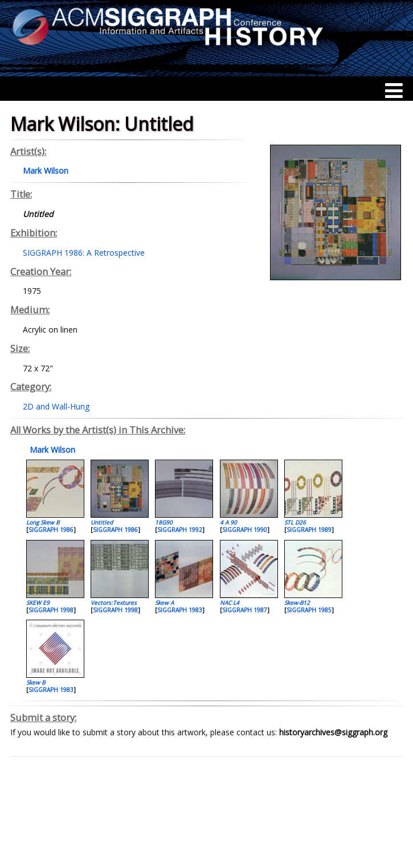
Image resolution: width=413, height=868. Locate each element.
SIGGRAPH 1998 (51, 610)
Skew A (164, 603)
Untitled (102, 522)
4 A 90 (228, 522)
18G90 (164, 522)
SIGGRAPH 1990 (245, 530)
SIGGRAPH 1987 (245, 610)
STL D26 (295, 522)
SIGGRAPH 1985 (309, 610)
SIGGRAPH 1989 (309, 530)
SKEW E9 (38, 603)
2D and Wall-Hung (56, 406)
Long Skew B (43, 522)
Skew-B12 (297, 603)
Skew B (36, 682)
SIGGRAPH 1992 (180, 530)
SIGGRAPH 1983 (180, 610)
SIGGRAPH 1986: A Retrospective (84, 253)
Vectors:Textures (114, 603)
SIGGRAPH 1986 (51, 530)
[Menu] (394, 91)
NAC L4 (230, 603)
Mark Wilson (51, 450)
